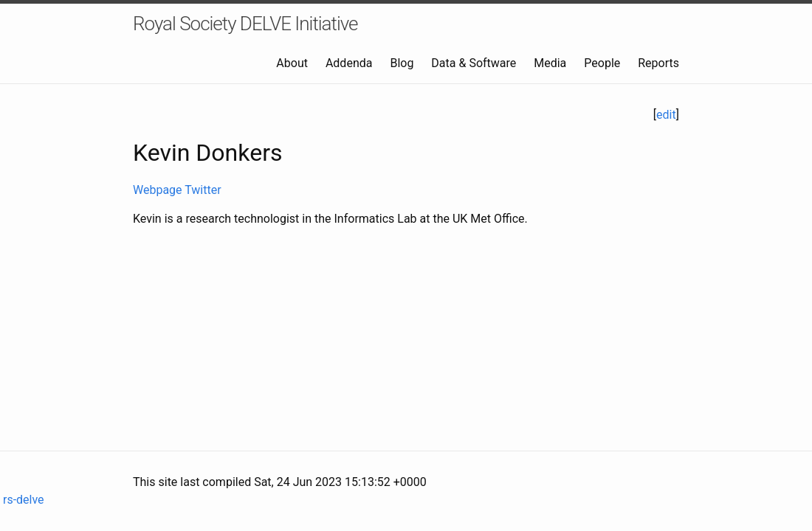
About (292, 63)
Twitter (203, 190)
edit (666, 115)
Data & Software (474, 63)
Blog (402, 63)
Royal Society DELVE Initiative (245, 24)
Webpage (158, 190)
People (602, 63)
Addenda (349, 63)
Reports (658, 63)
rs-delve (22, 500)
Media (550, 63)
